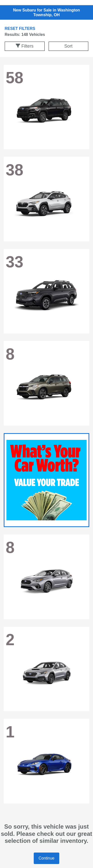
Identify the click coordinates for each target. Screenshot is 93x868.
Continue (46, 858)
